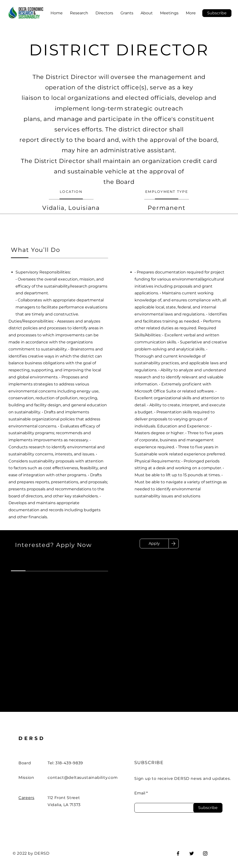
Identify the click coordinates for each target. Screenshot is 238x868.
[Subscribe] (208, 808)
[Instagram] (205, 853)
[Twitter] (192, 853)
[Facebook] (178, 853)
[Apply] (154, 544)
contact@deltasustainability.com (83, 778)
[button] (217, 13)
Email (140, 793)
